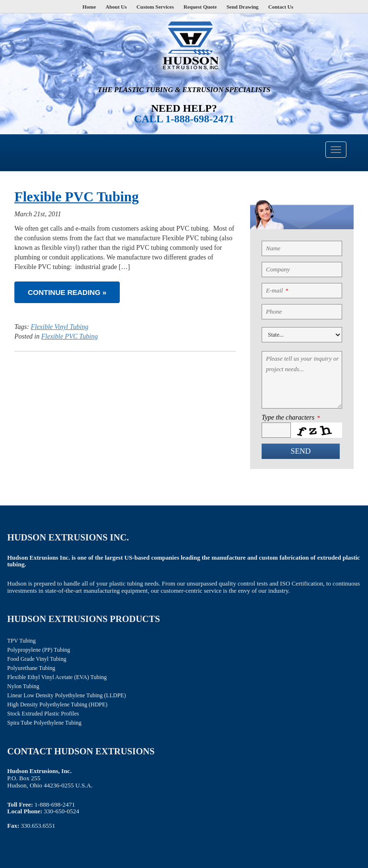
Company (278, 269)
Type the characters (291, 418)
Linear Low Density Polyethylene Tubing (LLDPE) (67, 695)
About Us (116, 7)
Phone (274, 311)
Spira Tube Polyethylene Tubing (44, 723)
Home (89, 7)
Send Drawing (243, 7)
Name (273, 248)
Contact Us (281, 7)
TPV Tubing (21, 641)
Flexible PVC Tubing (76, 197)
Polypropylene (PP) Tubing (39, 650)
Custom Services (155, 7)
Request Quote (200, 7)
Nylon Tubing (23, 686)
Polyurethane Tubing (31, 668)
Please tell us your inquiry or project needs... (302, 364)
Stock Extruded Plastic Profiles (43, 714)
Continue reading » (67, 292)
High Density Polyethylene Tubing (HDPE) (57, 704)
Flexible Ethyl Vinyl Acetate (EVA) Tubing (57, 677)
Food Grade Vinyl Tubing (37, 659)
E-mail (277, 290)
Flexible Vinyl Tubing (59, 327)
